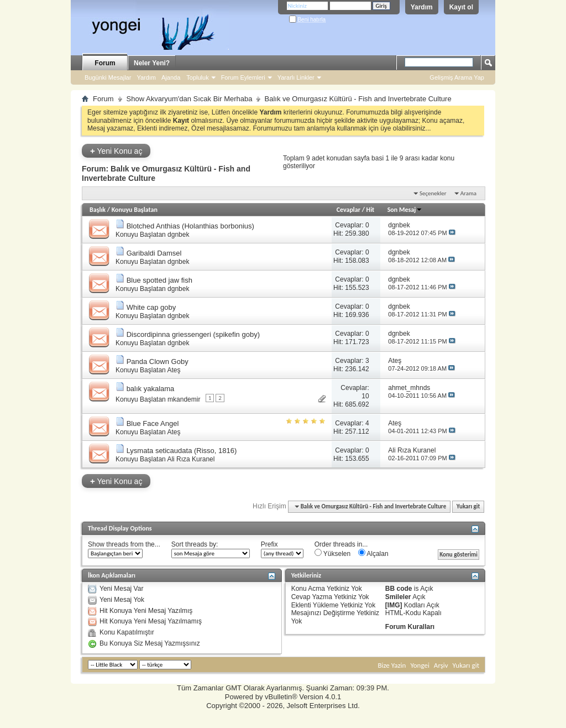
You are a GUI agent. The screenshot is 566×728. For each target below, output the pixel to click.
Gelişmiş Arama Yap (457, 77)
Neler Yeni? (152, 63)
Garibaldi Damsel (154, 253)
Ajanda (171, 77)
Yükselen (332, 553)
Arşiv (441, 665)
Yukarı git (468, 506)
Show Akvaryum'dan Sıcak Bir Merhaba (190, 99)
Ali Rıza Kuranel (191, 459)
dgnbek (178, 235)
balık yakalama (151, 389)
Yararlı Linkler (296, 77)
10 (365, 396)
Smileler (398, 597)
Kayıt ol (461, 7)
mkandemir (184, 399)
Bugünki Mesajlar (108, 77)
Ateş (174, 370)
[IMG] (394, 605)
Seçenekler (433, 193)
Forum (105, 63)
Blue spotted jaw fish (159, 280)
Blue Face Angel (153, 423)
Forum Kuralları (410, 627)
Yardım (422, 7)
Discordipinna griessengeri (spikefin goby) (193, 334)
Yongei (420, 665)
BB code (399, 589)
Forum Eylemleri (243, 77)
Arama (468, 193)
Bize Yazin (392, 665)
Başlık (98, 210)
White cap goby (151, 307)
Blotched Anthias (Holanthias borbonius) (190, 226)
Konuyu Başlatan (135, 210)
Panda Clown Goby (158, 362)
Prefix (269, 544)
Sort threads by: (195, 544)
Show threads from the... (124, 544)
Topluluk (197, 77)
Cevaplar (348, 210)
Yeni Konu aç (116, 151)
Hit (371, 210)
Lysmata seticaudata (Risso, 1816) (182, 451)
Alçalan (373, 553)
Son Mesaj (405, 210)
